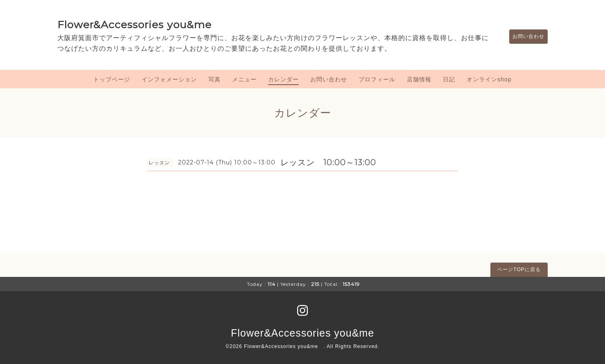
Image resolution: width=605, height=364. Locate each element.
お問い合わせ (524, 36)
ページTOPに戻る (519, 270)
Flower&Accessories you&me (134, 25)
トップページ (112, 79)
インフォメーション (169, 79)
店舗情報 (419, 79)
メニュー (244, 79)
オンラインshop (489, 79)
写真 (214, 79)
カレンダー (283, 79)
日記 (449, 79)
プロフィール (377, 79)
